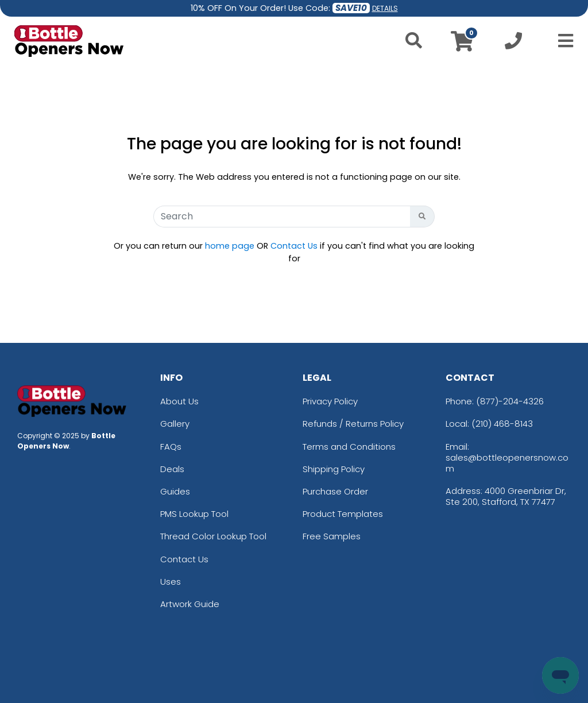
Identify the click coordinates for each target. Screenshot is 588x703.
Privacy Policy (330, 401)
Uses (171, 582)
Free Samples (332, 536)
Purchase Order (335, 491)
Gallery (175, 424)
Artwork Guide (190, 604)
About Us (179, 401)
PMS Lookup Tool (194, 514)
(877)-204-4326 (510, 401)
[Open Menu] (562, 41)
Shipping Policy (334, 469)
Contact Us (294, 246)
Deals (172, 469)
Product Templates (343, 514)
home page (230, 246)
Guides (175, 491)
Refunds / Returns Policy (353, 424)
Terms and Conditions (349, 447)
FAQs (171, 447)
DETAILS (385, 8)
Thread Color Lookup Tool (213, 536)
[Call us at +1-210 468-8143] (513, 44)
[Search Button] (422, 217)
